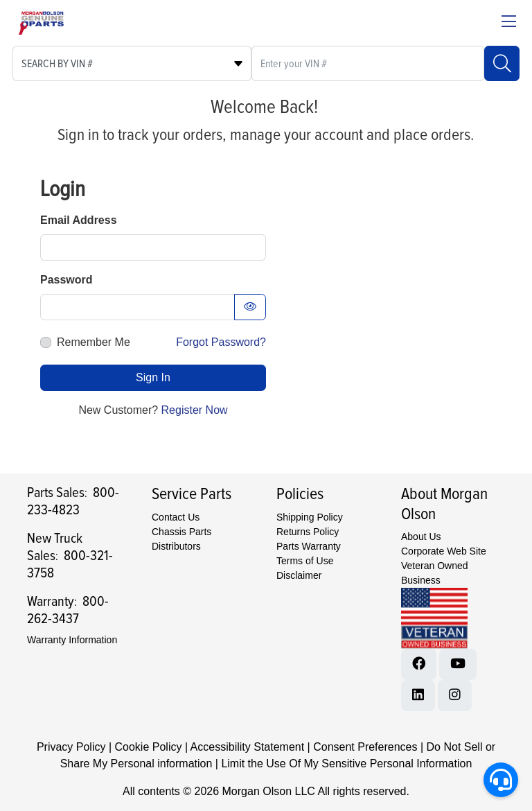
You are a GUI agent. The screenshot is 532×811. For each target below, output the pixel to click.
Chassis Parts (181, 532)
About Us (421, 537)
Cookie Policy (149, 747)
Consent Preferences (365, 747)
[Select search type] (132, 63)
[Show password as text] (250, 307)
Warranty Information (72, 640)
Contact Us (176, 517)
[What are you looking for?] (368, 63)
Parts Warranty (309, 546)
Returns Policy (308, 532)
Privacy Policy (71, 747)
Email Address (79, 220)
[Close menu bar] (509, 23)
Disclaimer (299, 575)
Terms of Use (305, 561)
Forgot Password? (221, 342)
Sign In (153, 377)
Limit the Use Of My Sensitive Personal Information (346, 764)
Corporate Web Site (444, 551)
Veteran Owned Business (435, 573)
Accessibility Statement (248, 747)
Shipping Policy (310, 517)
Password (66, 280)
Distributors (176, 546)
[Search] (502, 63)
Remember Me (94, 342)
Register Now (195, 410)
